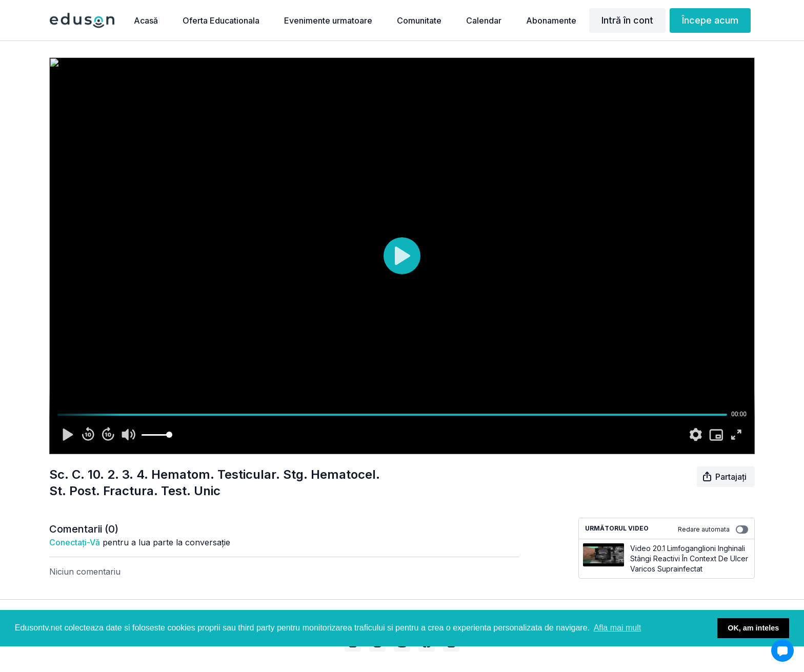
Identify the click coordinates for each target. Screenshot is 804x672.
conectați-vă (75, 542)
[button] (782, 650)
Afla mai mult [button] (617, 628)
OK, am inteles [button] (753, 628)
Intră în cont (627, 20)
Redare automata (713, 530)
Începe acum (710, 20)
